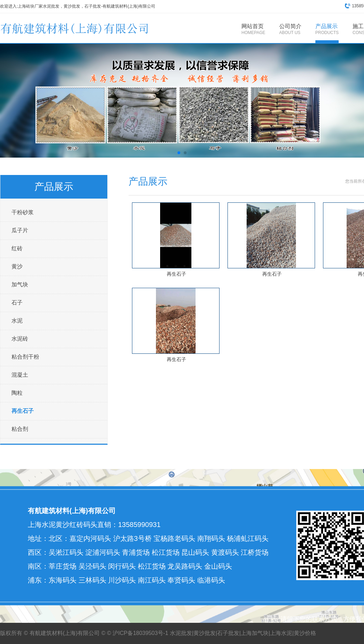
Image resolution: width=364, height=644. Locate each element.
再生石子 (23, 411)
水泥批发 (181, 633)
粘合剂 (20, 429)
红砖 (17, 248)
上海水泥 (281, 633)
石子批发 (228, 633)
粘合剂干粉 (25, 357)
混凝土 (20, 375)
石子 (17, 303)
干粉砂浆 (23, 212)
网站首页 (253, 29)
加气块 (20, 285)
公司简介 (290, 29)
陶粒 (17, 393)
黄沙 (17, 266)
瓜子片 (20, 230)
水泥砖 (20, 339)
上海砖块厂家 (30, 6)
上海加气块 (255, 633)
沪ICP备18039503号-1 (140, 633)
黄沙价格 (305, 633)
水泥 (17, 321)
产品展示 (327, 29)
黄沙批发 (205, 633)
